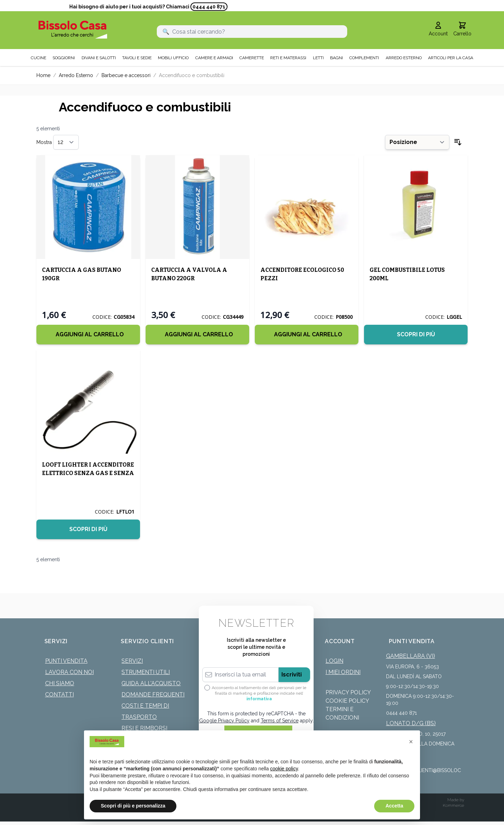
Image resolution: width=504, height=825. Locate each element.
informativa (259, 699)
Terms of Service (280, 721)
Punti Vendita (66, 661)
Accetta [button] (394, 806)
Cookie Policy (347, 701)
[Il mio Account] (438, 29)
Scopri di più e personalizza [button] (133, 806)
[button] (411, 742)
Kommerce (453, 805)
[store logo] (73, 30)
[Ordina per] (417, 142)
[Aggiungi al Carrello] (88, 335)
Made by (456, 800)
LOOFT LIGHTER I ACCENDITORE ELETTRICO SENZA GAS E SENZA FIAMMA (88, 473)
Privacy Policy (348, 692)
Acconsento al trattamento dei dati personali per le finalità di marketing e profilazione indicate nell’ (259, 693)
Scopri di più (416, 334)
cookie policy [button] (284, 769)
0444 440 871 (209, 7)
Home (43, 75)
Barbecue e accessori (126, 75)
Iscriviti (292, 675)
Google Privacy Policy (224, 721)
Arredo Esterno (76, 75)
